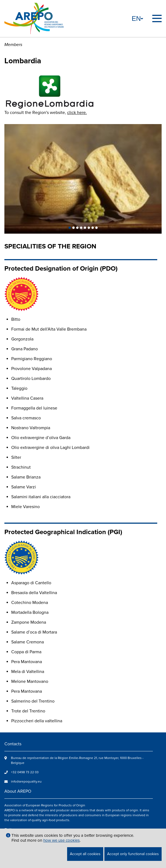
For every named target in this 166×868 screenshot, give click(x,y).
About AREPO (18, 791)
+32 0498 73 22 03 (25, 772)
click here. (77, 113)
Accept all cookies (85, 854)
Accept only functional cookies (133, 854)
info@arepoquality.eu (26, 782)
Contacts (13, 744)
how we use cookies (61, 840)
